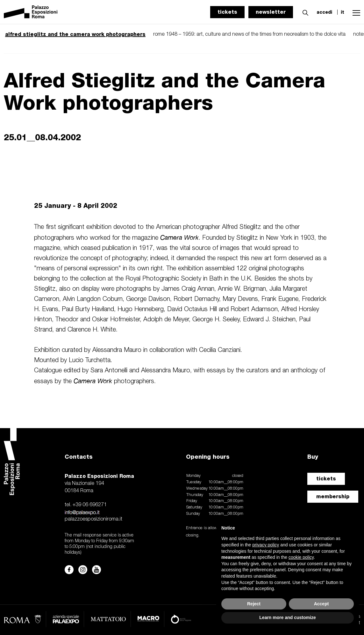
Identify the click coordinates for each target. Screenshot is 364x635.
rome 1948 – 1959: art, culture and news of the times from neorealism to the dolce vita (249, 34)
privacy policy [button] (266, 545)
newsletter (271, 12)
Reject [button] (254, 604)
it (343, 12)
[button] (304, 12)
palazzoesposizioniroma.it (93, 519)
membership (333, 496)
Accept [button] (321, 604)
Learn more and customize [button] (287, 617)
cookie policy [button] (301, 557)
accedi (324, 12)
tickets (227, 12)
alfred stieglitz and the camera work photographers (75, 34)
